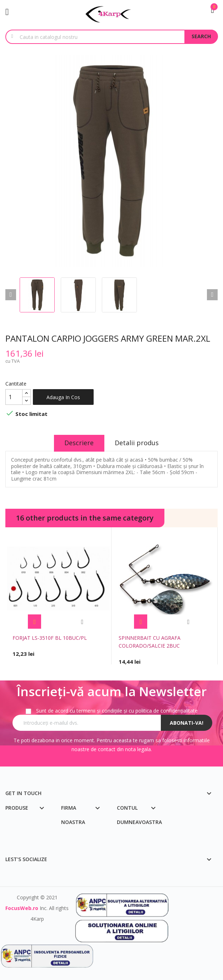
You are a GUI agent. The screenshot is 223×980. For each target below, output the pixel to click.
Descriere (79, 443)
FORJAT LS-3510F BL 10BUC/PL (50, 638)
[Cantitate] (14, 397)
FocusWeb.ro (22, 908)
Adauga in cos (63, 397)
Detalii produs (137, 443)
